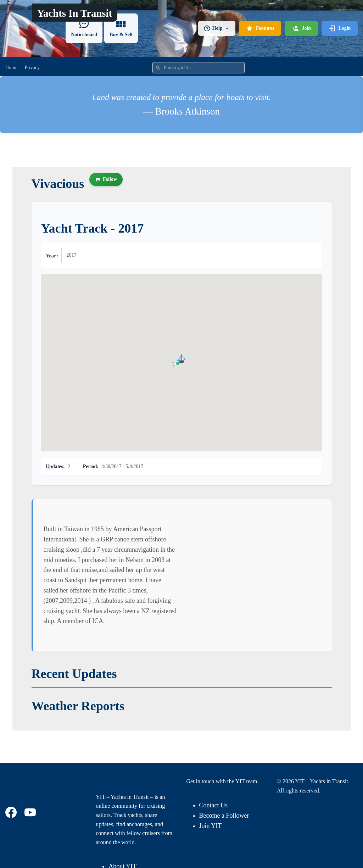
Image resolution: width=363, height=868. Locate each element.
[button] (181, 358)
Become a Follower (224, 816)
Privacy (32, 68)
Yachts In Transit (74, 13)
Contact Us (214, 805)
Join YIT (211, 826)
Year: (52, 256)
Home (11, 68)
